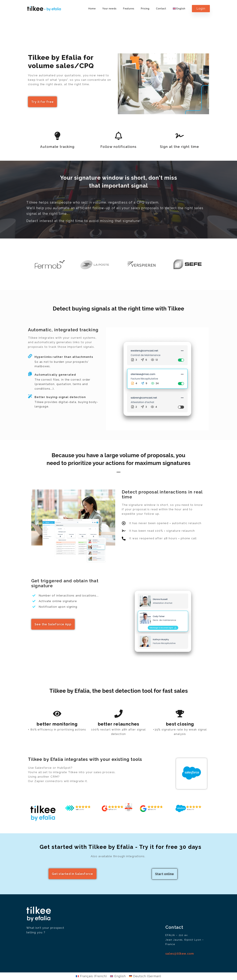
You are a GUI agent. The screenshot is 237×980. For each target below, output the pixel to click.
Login (201, 8)
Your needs (109, 9)
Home (92, 9)
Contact (161, 9)
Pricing (145, 9)
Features (129, 9)
